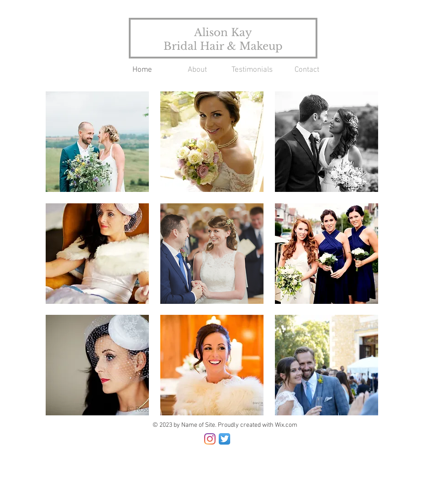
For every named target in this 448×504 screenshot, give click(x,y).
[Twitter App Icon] (224, 439)
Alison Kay (223, 32)
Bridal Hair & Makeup (223, 46)
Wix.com (286, 425)
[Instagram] (210, 439)
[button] (97, 142)
